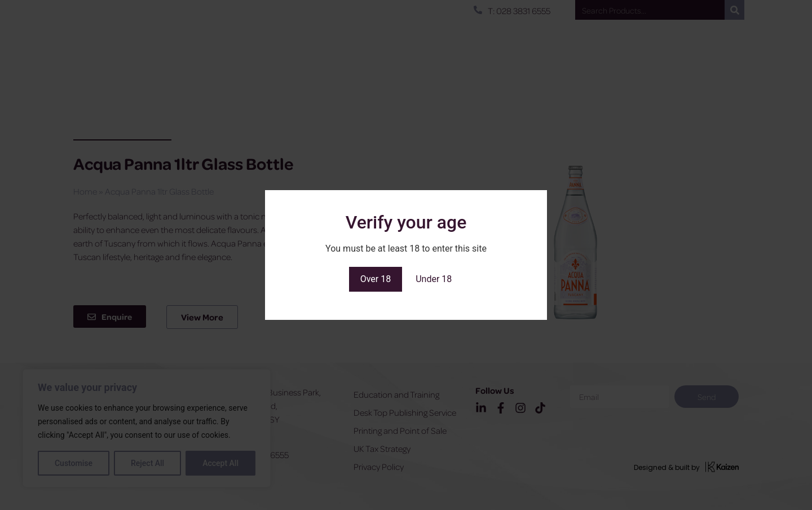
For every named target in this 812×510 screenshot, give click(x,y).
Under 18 (434, 279)
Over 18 (376, 279)
